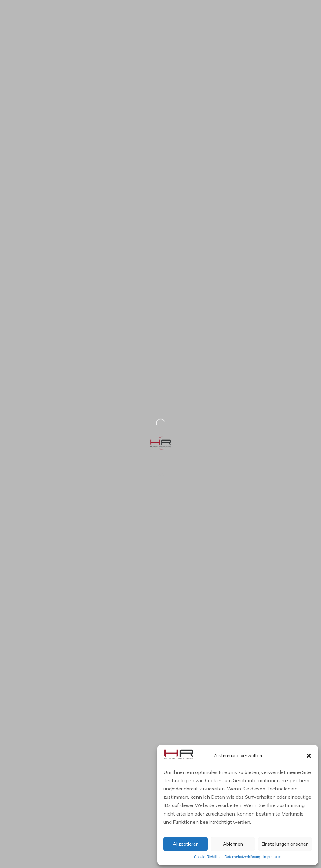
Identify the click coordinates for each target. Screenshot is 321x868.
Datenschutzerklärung (242, 857)
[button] (309, 756)
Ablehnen (233, 844)
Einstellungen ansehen (285, 844)
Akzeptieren (186, 844)
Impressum (272, 857)
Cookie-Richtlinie (208, 857)
